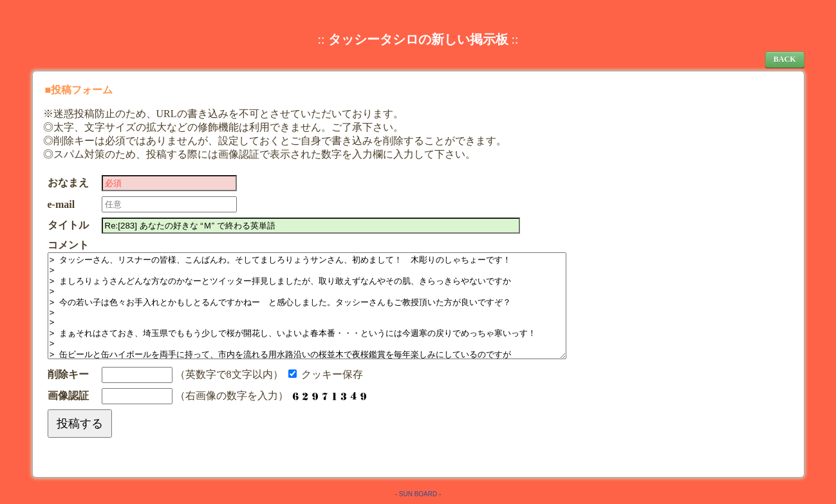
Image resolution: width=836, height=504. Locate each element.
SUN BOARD (418, 494)
